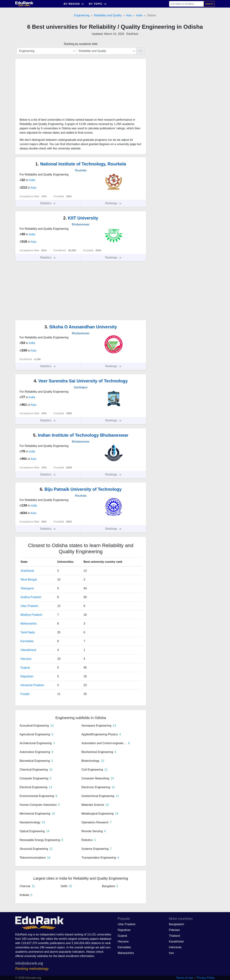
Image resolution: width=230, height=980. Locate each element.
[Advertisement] (47, 90)
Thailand (174, 936)
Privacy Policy (206, 978)
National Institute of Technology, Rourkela (81, 164)
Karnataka (27, 641)
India (139, 15)
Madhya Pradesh (31, 615)
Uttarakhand (28, 650)
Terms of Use (185, 978)
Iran (171, 953)
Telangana (27, 588)
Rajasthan (27, 676)
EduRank (132, 34)
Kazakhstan (176, 941)
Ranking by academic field (81, 44)
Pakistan (174, 930)
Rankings (113, 203)
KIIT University (81, 218)
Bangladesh (177, 924)
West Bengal (29, 580)
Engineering (82, 15)
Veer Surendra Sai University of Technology (81, 381)
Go (140, 51)
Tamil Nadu (28, 632)
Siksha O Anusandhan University (81, 327)
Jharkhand (27, 571)
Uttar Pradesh (29, 606)
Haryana (26, 659)
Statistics (48, 203)
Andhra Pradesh (31, 597)
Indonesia (175, 947)
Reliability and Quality (108, 15)
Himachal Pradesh (32, 685)
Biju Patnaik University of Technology (81, 489)
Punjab (25, 694)
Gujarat (25, 668)
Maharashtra (29, 624)
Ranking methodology (32, 969)
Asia (129, 15)
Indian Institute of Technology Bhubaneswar (81, 435)
